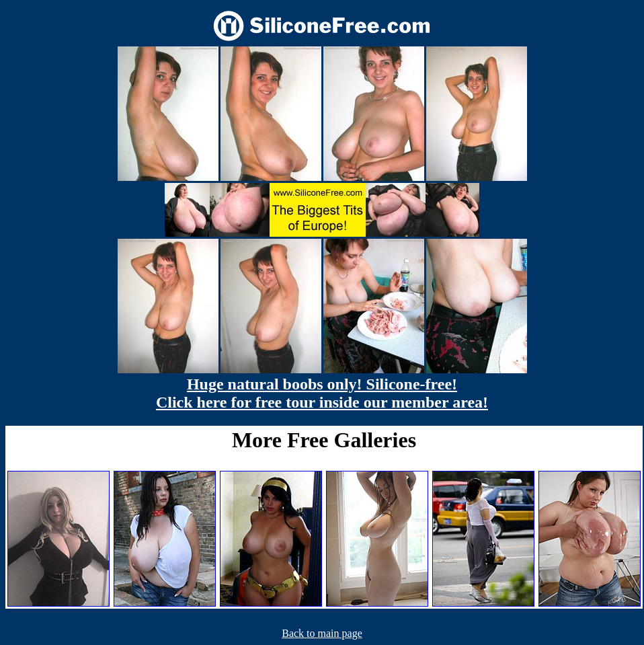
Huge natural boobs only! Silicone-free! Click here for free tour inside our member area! (322, 393)
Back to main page (322, 633)
